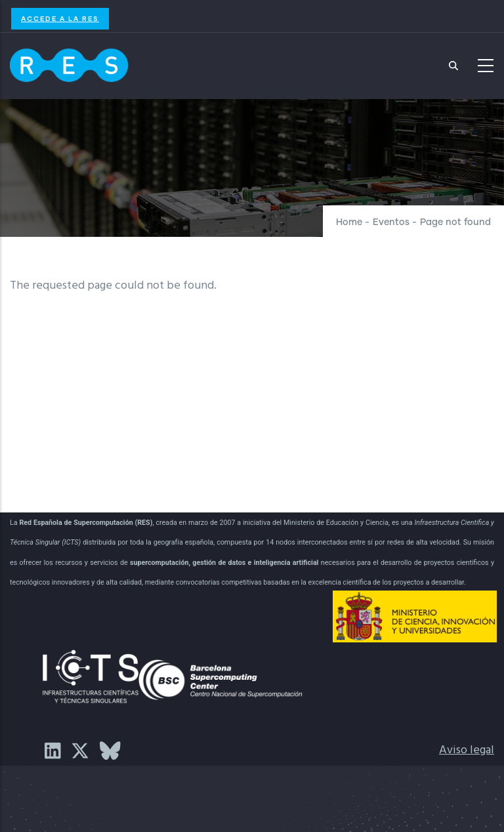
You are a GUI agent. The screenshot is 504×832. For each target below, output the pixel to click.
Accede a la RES (60, 18)
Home (349, 222)
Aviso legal (467, 750)
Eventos (391, 222)
